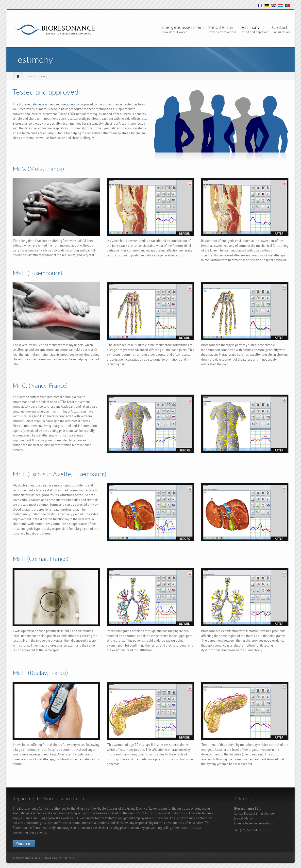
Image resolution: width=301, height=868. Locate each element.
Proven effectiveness (222, 32)
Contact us (24, 844)
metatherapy (70, 104)
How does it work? (175, 32)
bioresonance (155, 813)
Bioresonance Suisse (27, 858)
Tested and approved (254, 32)
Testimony (250, 27)
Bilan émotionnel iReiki (59, 858)
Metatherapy (220, 27)
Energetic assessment (183, 27)
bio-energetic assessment (37, 104)
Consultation (281, 32)
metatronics (179, 813)
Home (29, 76)
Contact (280, 27)
